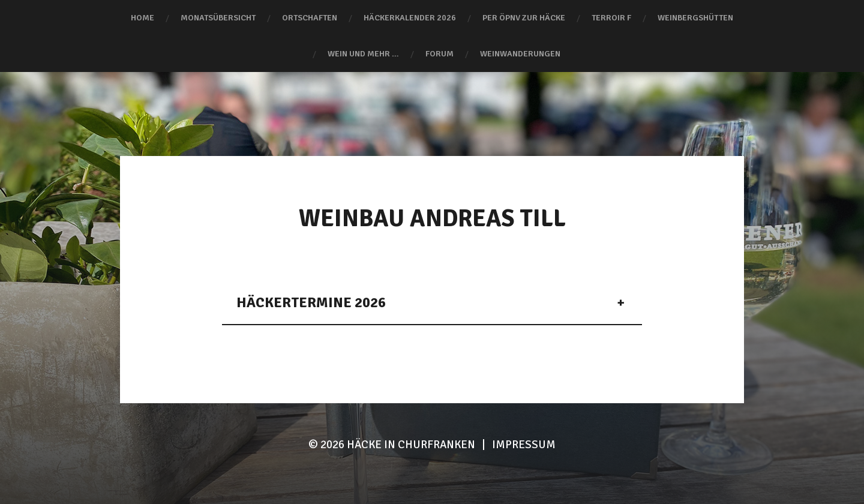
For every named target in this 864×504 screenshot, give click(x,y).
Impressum (524, 444)
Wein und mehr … (363, 54)
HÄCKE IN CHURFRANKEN (411, 444)
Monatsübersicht (218, 18)
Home (142, 18)
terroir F (611, 18)
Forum (439, 54)
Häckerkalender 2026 (410, 18)
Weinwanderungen (520, 54)
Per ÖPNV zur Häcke (524, 18)
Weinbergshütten (695, 18)
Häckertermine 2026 (311, 302)
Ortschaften (310, 18)
